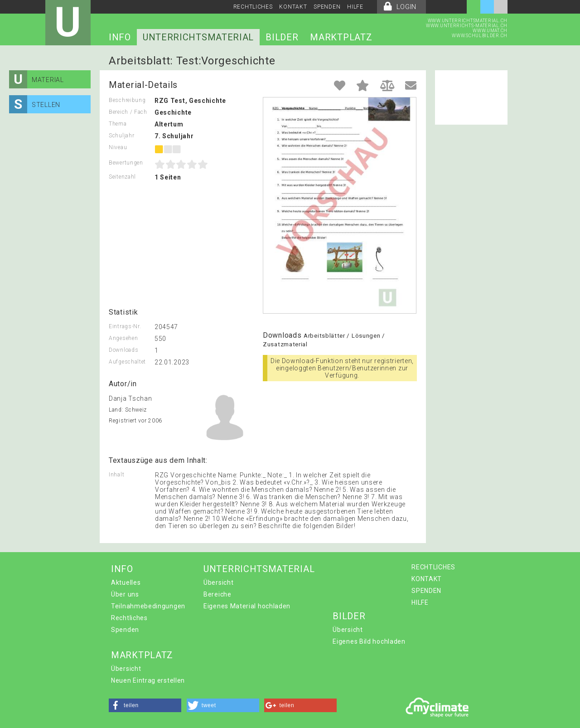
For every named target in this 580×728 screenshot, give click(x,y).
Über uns (125, 594)
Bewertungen (126, 163)
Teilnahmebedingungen (148, 606)
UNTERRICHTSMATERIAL (198, 37)
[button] (145, 705)
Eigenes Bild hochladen (369, 641)
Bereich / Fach (128, 112)
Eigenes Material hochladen (247, 606)
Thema (118, 124)
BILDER (282, 37)
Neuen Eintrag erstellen (148, 680)
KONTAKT (293, 7)
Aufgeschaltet (127, 362)
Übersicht (218, 582)
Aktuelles (126, 582)
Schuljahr (121, 136)
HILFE (355, 7)
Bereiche (217, 594)
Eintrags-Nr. (125, 326)
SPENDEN (327, 7)
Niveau (118, 147)
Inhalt (116, 475)
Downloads (123, 350)
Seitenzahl (122, 177)
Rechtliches (129, 618)
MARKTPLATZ (341, 37)
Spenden (125, 630)
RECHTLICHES (253, 7)
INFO (120, 37)
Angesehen (123, 338)
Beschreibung (127, 100)
